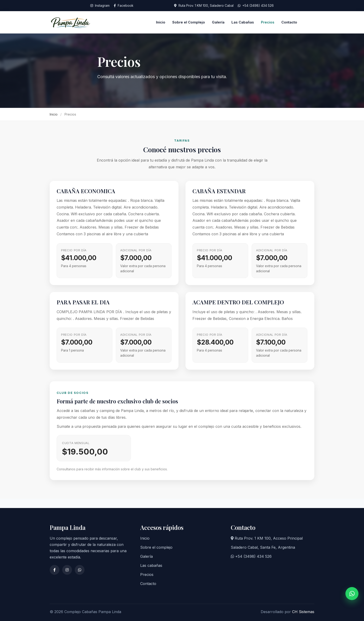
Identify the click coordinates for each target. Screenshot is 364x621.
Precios (268, 22)
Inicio (161, 22)
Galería (218, 22)
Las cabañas (151, 565)
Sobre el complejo (156, 547)
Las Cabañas (243, 22)
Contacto (289, 22)
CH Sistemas (303, 612)
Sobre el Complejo (189, 22)
